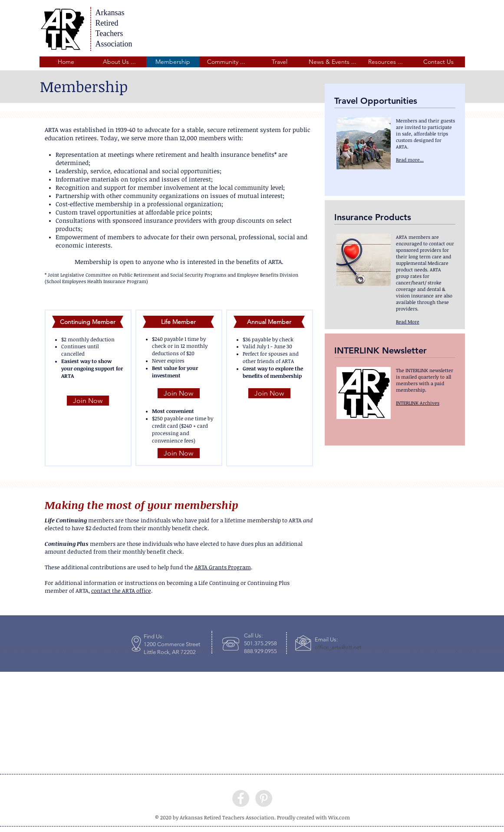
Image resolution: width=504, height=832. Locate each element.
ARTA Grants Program (223, 567)
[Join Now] (88, 401)
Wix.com (339, 817)
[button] (120, 62)
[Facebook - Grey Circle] (241, 798)
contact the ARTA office (121, 591)
